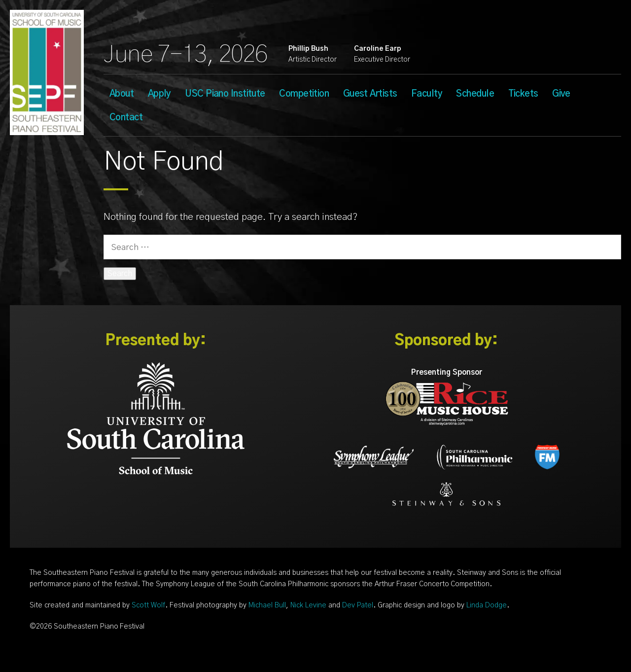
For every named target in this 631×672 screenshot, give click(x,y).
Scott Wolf (148, 605)
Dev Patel (358, 605)
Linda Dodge (487, 605)
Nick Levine (308, 605)
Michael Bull (267, 605)
